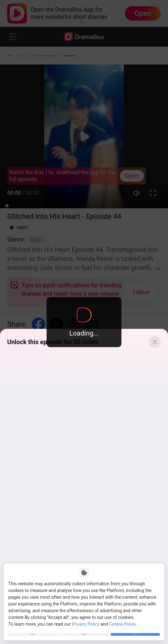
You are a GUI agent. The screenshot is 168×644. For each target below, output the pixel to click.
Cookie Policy (122, 616)
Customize (33, 631)
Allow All (135, 631)
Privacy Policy (86, 616)
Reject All (84, 631)
